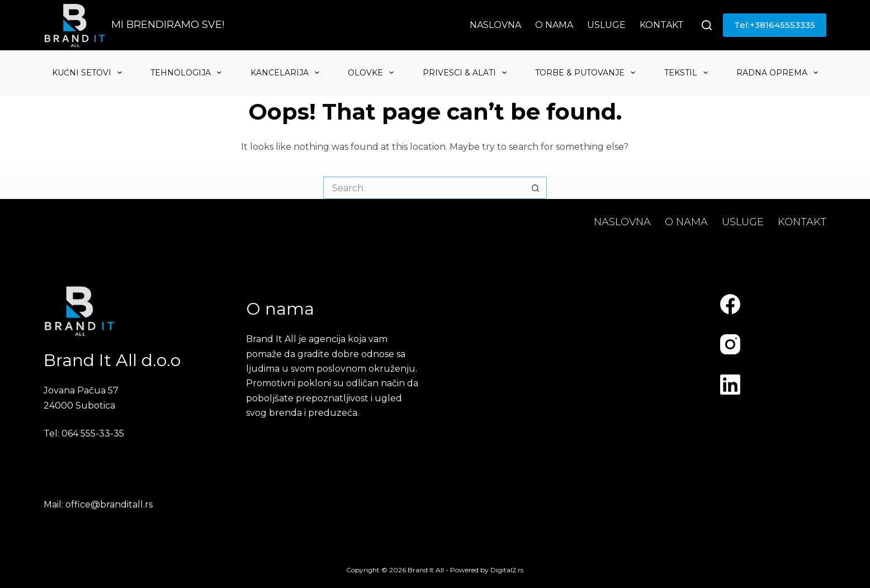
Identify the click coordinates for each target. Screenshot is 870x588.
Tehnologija (187, 73)
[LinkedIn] (730, 385)
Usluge (606, 25)
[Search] (707, 25)
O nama (554, 25)
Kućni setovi (88, 73)
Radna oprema (779, 73)
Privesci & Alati (466, 73)
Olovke (372, 73)
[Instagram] (730, 344)
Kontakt (662, 25)
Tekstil (687, 73)
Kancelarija (286, 73)
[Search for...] (424, 188)
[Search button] (536, 188)
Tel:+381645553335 (775, 25)
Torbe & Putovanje (587, 73)
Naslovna (495, 25)
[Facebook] (730, 304)
